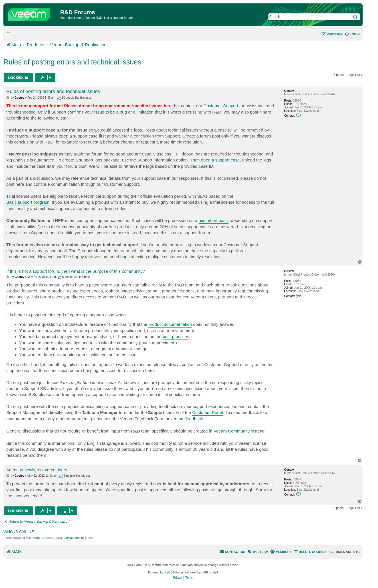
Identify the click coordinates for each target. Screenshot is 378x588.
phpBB (168, 572)
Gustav (69, 538)
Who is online (19, 532)
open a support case (220, 160)
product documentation (170, 324)
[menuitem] (352, 34)
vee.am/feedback (187, 419)
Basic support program (28, 202)
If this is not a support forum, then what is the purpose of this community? (76, 271)
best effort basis (214, 220)
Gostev (289, 91)
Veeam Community (232, 431)
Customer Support (221, 106)
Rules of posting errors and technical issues (72, 62)
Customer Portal (208, 412)
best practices (176, 337)
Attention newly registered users (37, 470)
